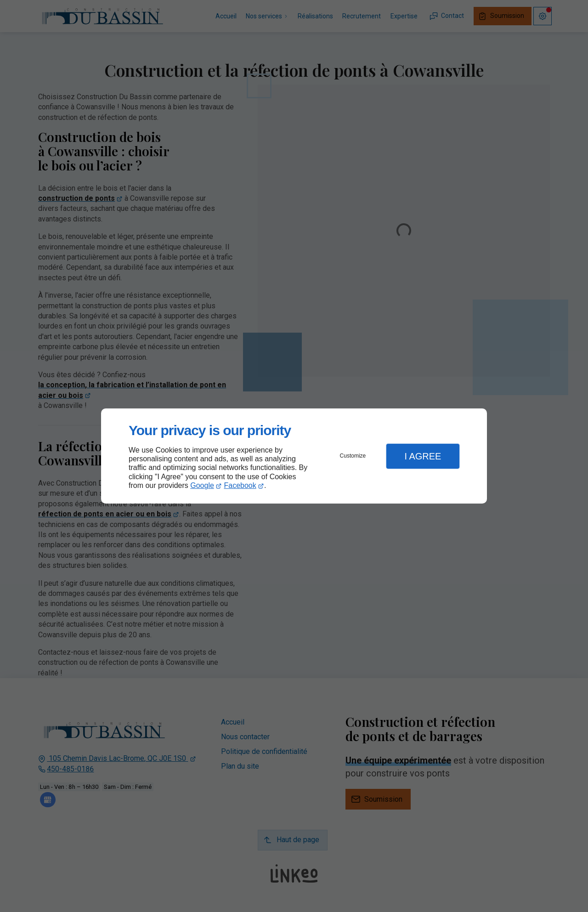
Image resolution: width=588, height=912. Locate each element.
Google (202, 485)
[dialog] (294, 456)
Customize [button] (353, 456)
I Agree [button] (423, 456)
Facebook (240, 485)
